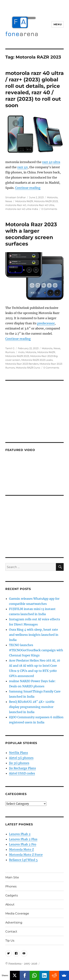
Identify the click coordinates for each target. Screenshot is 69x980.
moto (21, 352)
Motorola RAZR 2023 (46, 201)
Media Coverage (17, 913)
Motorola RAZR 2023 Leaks (37, 360)
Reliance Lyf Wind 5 (23, 860)
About (10, 904)
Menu (58, 24)
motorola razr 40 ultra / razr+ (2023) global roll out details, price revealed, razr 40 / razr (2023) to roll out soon (34, 89)
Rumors (10, 352)
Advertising (14, 922)
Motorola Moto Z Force (26, 855)
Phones (11, 886)
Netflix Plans (18, 753)
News (9, 201)
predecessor (46, 323)
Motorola (52, 197)
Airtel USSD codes (22, 773)
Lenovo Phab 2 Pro (23, 844)
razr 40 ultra (51, 162)
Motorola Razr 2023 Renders (22, 364)
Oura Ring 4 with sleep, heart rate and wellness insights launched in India (34, 635)
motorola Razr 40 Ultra (41, 205)
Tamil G (10, 348)
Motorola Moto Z (21, 849)
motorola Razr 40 (16, 205)
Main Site (12, 877)
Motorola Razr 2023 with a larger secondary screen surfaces (31, 234)
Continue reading (28, 188)
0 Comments (49, 209)
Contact (11, 931)
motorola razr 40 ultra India (22, 209)
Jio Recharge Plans (22, 768)
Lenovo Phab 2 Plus (23, 839)
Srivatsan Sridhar (16, 197)
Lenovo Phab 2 (20, 834)
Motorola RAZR (24, 201)
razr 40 (22, 167)
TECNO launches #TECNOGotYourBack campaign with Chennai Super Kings (36, 650)
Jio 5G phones (19, 763)
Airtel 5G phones (21, 758)
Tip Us (10, 941)
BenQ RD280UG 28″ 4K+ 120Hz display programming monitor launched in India (32, 707)
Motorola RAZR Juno (28, 368)
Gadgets (12, 895)
